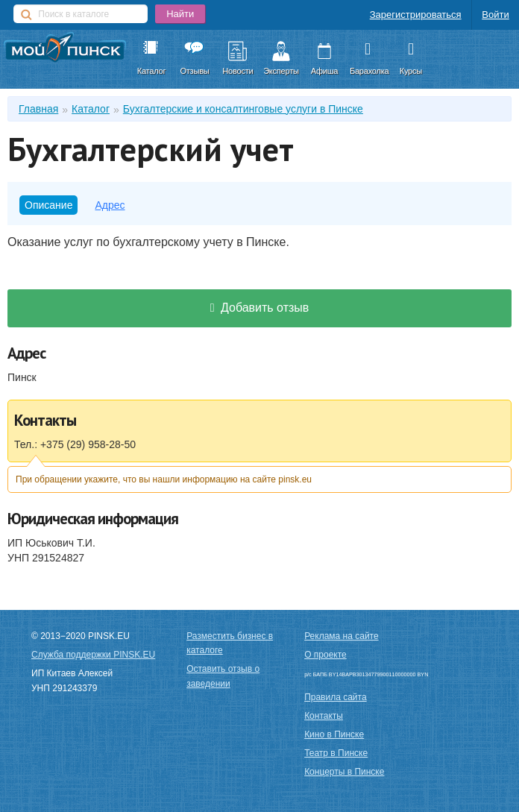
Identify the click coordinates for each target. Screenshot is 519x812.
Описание (48, 205)
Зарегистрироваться (416, 15)
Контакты (324, 716)
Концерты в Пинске (344, 772)
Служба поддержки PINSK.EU (93, 655)
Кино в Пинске (334, 734)
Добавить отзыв (260, 308)
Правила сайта (335, 697)
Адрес (110, 205)
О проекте (325, 655)
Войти (495, 15)
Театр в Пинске (336, 753)
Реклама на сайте (342, 636)
